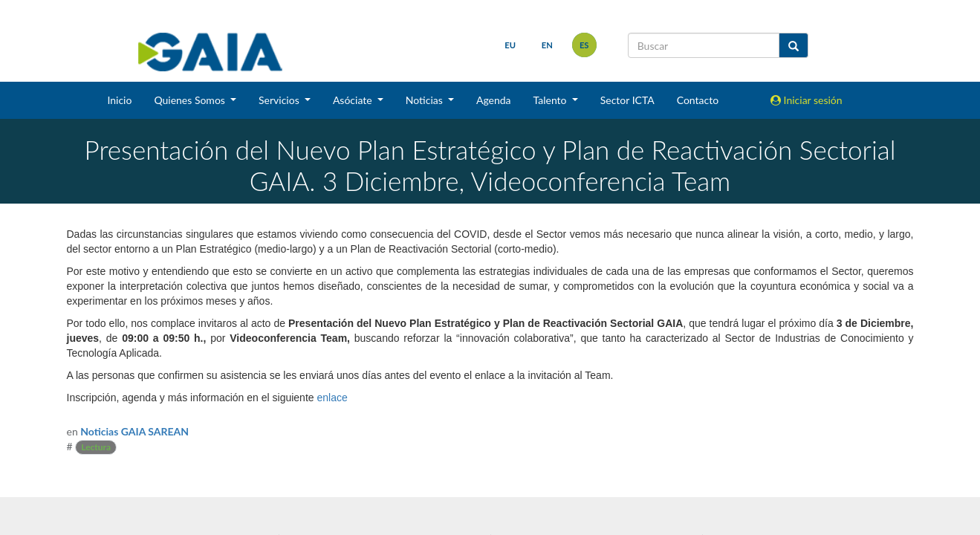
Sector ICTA (627, 100)
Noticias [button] (426, 100)
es (584, 45)
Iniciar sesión (807, 100)
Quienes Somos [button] (191, 100)
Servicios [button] (280, 100)
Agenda (494, 100)
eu (510, 45)
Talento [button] (552, 100)
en (547, 45)
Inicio (119, 100)
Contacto (698, 100)
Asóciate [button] (354, 100)
